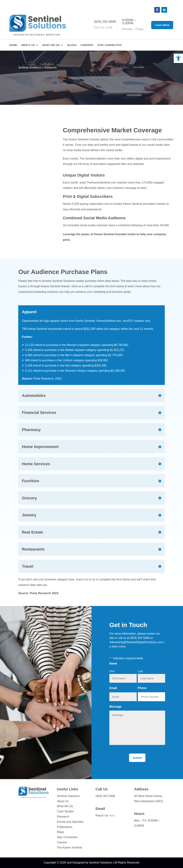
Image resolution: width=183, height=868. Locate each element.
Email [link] (100, 809)
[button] (157, 10)
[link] (178, 58)
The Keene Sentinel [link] (69, 848)
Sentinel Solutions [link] (30, 68)
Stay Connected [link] (110, 45)
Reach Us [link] (105, 816)
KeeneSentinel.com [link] (109, 321)
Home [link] (13, 45)
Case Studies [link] (65, 811)
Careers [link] (87, 45)
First (112, 671)
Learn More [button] (162, 25)
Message (115, 707)
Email (114, 688)
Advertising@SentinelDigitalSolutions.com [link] (136, 642)
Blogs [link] (72, 45)
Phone (142, 688)
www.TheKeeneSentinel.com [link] (98, 183)
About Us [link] (28, 45)
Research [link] (63, 817)
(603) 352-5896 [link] (140, 638)
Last (140, 671)
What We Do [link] (51, 45)
